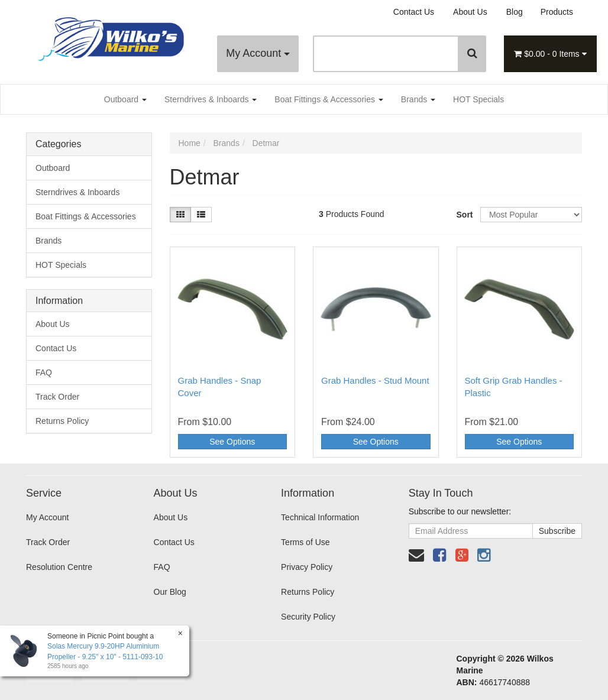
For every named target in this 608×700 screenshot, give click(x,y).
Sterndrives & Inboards (211, 99)
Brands (418, 99)
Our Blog (170, 592)
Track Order (57, 397)
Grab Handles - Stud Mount (375, 380)
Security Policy (308, 617)
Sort (464, 215)
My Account (258, 53)
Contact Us (414, 12)
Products (557, 12)
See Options (232, 442)
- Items (550, 54)
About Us (470, 12)
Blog (515, 12)
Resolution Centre (59, 567)
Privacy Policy (307, 567)
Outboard (125, 99)
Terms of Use (305, 542)
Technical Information (320, 517)
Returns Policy (62, 421)
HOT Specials (478, 99)
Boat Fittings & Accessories (329, 99)
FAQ (44, 372)
